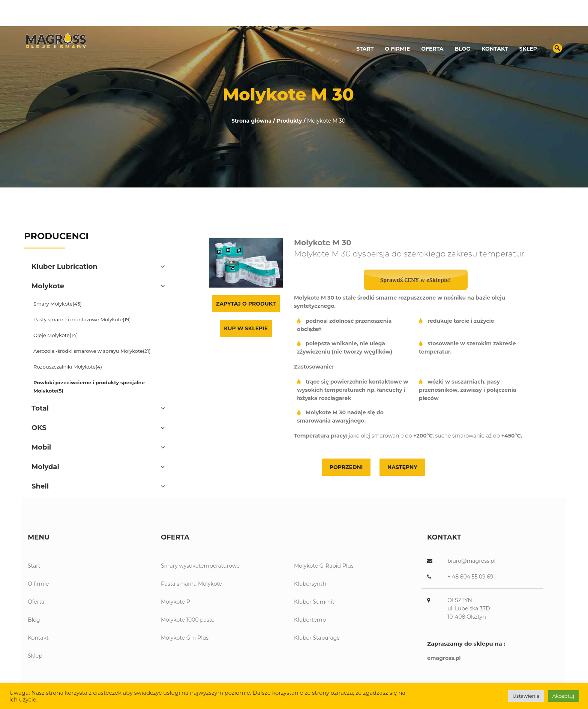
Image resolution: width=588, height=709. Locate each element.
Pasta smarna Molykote (191, 584)
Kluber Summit (314, 602)
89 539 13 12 (474, 17)
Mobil (41, 447)
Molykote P (175, 602)
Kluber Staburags (317, 638)
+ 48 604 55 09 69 (470, 577)
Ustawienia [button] (526, 696)
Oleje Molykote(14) (56, 335)
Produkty (289, 121)
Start (365, 49)
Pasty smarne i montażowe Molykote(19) (82, 319)
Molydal (45, 467)
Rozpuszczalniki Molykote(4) (68, 367)
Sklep (528, 49)
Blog (463, 49)
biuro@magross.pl (531, 17)
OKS (39, 428)
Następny (402, 467)
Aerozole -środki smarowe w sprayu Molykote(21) (92, 351)
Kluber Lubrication (64, 267)
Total (40, 408)
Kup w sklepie (246, 328)
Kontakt (495, 49)
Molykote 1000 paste (188, 620)
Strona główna (251, 121)
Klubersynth (310, 584)
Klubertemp (310, 620)
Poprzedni (346, 467)
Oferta (432, 49)
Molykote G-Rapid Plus (324, 566)
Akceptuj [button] (563, 696)
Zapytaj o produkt (246, 304)
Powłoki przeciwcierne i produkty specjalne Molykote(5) (89, 387)
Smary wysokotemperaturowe (200, 566)
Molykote (48, 286)
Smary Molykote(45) (58, 304)
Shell (40, 486)
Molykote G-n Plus (185, 638)
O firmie (397, 49)
